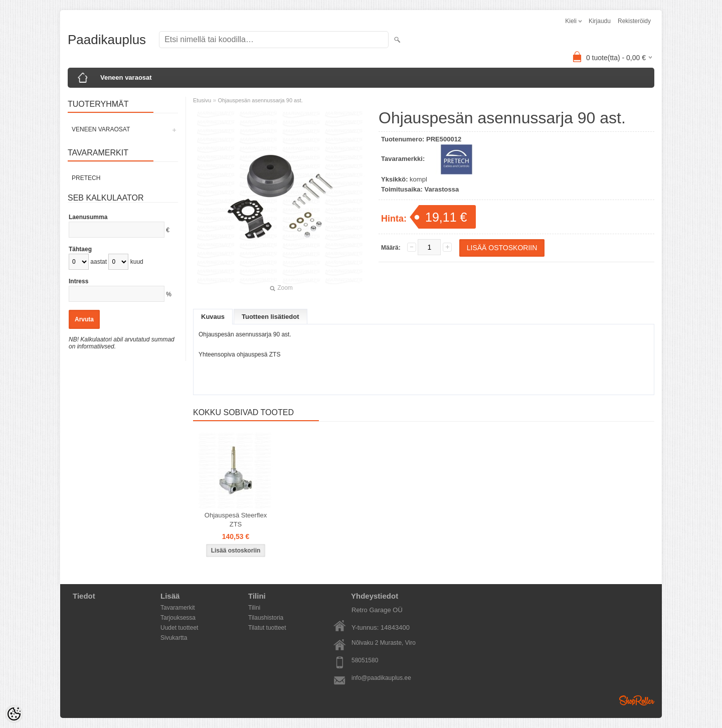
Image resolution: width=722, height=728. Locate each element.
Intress (78, 281)
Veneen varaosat (126, 77)
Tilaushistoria (266, 618)
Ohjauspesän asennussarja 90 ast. (260, 100)
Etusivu (202, 100)
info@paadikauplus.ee (381, 678)
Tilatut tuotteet (267, 628)
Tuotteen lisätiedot (270, 317)
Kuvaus (213, 317)
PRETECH (86, 178)
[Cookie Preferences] (14, 714)
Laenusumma (88, 217)
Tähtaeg (80, 249)
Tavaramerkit (178, 608)
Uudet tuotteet (179, 628)
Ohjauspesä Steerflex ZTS (236, 520)
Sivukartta (174, 638)
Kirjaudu (600, 21)
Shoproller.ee (637, 700)
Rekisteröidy (634, 21)
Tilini (254, 608)
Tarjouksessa (178, 618)
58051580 (365, 660)
